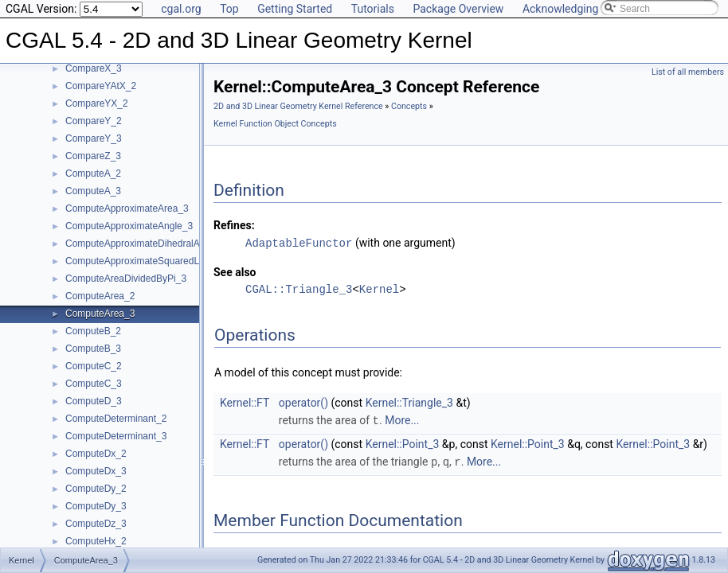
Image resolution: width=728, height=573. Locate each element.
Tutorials (373, 9)
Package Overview (458, 9)
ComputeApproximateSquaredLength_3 (149, 261)
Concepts (409, 106)
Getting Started (295, 9)
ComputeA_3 (93, 191)
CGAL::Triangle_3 (299, 288)
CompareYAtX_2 (101, 86)
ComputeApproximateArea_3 (127, 209)
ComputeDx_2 (96, 454)
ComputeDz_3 (96, 524)
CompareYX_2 (97, 103)
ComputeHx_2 (96, 541)
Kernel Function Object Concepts (275, 124)
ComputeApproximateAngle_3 (129, 226)
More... (402, 419)
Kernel (379, 288)
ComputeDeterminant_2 (116, 419)
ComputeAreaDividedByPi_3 (126, 279)
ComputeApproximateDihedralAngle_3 (147, 244)
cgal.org (181, 9)
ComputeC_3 (94, 384)
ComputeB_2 (93, 331)
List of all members (688, 72)
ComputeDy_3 (96, 506)
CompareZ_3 (93, 156)
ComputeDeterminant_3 (116, 436)
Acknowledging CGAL (576, 9)
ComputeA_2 (93, 173)
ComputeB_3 (93, 349)
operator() (303, 402)
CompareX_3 (94, 68)
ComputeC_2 (94, 366)
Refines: (234, 225)
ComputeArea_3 (100, 314)
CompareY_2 (94, 121)
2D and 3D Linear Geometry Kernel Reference (298, 106)
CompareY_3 (94, 138)
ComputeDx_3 (96, 471)
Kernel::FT (245, 402)
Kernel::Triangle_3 (409, 402)
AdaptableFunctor (299, 242)
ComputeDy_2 (96, 489)
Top (229, 9)
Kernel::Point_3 (403, 442)
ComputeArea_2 (100, 296)
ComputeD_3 (94, 401)
